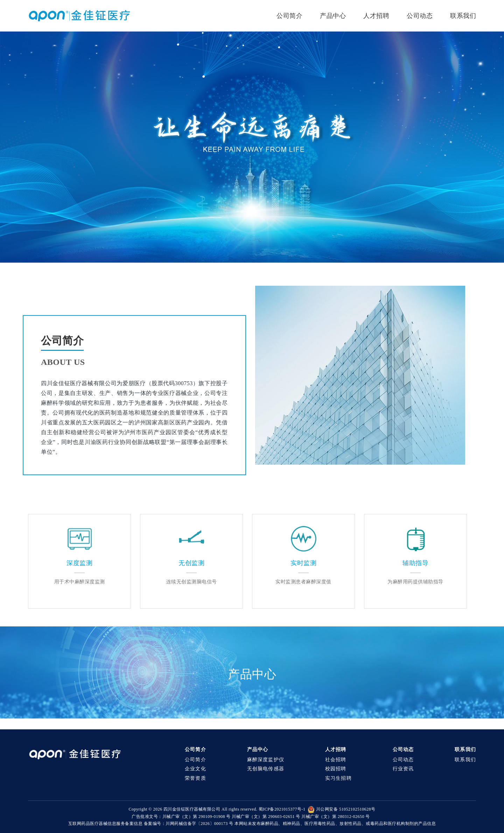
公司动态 (420, 16)
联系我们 (463, 16)
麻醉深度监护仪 (266, 760)
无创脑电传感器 (266, 769)
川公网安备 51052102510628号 (341, 809)
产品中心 (333, 16)
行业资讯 (403, 769)
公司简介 (289, 16)
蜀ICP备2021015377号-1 (282, 809)
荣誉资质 (195, 778)
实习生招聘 (338, 778)
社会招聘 (336, 760)
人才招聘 (376, 16)
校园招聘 (336, 769)
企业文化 (195, 769)
